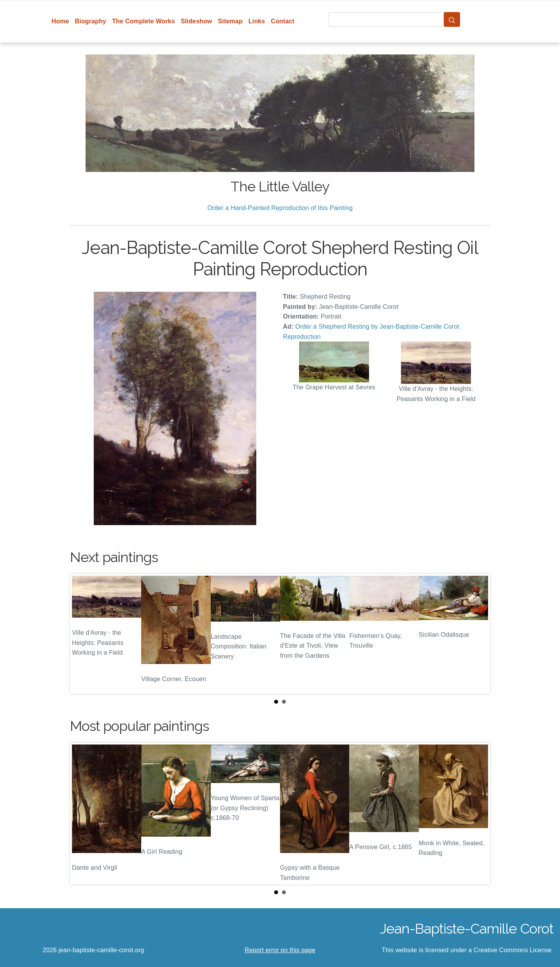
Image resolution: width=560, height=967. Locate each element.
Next (478, 634)
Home (60, 21)
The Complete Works (143, 21)
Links (257, 21)
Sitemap (230, 21)
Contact (283, 21)
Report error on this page (280, 950)
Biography (91, 21)
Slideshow (197, 21)
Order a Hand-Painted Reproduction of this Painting (280, 208)
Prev (82, 634)
